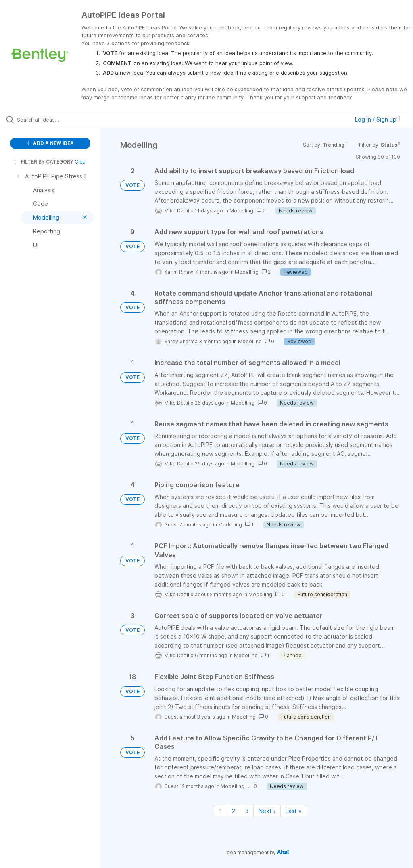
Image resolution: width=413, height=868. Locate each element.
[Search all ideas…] (54, 120)
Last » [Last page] (294, 811)
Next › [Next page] (267, 811)
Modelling (241, 211)
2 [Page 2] (234, 811)
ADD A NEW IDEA (50, 143)
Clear (81, 162)
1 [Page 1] (220, 811)
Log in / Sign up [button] (378, 119)
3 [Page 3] (247, 811)
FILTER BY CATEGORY (43, 162)
